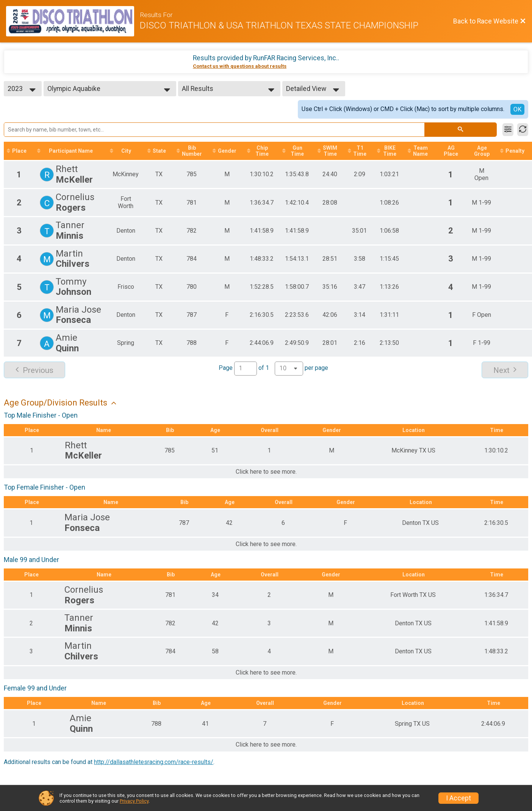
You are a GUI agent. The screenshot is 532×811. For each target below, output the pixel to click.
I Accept (458, 798)
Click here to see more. (266, 472)
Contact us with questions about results (240, 66)
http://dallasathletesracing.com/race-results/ (154, 762)
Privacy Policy (134, 801)
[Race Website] (73, 21)
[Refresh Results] (523, 130)
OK (517, 109)
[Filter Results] (508, 130)
